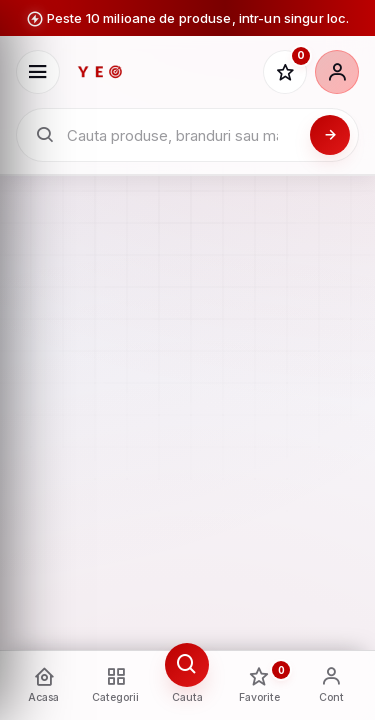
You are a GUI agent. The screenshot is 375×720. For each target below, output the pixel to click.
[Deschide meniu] (38, 72)
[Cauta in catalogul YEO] (182, 135)
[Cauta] (330, 135)
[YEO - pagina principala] (161, 72)
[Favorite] (285, 72)
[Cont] (337, 72)
